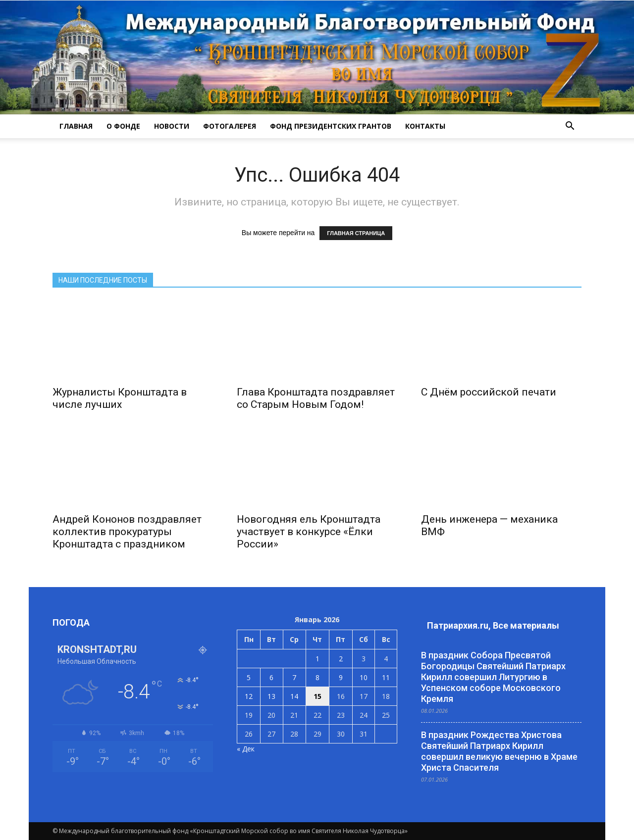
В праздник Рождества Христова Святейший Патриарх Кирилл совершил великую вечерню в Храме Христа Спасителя (499, 751)
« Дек (246, 749)
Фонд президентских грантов (331, 126)
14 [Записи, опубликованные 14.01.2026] (294, 696)
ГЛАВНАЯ (76, 126)
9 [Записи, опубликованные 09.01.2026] (341, 677)
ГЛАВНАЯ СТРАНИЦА (356, 233)
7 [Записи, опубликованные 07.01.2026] (294, 677)
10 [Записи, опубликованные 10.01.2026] (364, 677)
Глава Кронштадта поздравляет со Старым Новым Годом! (316, 398)
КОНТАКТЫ (425, 126)
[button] (570, 126)
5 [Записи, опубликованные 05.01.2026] (249, 677)
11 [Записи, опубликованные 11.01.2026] (386, 677)
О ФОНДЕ (123, 126)
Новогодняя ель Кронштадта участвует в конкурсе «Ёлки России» (309, 532)
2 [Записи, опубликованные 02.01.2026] (341, 659)
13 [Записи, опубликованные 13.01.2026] (271, 696)
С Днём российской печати (489, 392)
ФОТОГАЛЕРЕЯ (230, 126)
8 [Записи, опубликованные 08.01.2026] (317, 677)
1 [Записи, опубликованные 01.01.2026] (317, 659)
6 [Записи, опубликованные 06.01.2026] (271, 677)
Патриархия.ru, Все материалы (493, 625)
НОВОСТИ (172, 126)
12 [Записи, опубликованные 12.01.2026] (249, 696)
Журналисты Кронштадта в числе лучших (120, 398)
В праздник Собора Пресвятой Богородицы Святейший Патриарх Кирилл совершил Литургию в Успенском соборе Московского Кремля (493, 677)
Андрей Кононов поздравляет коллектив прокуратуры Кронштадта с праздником (127, 532)
